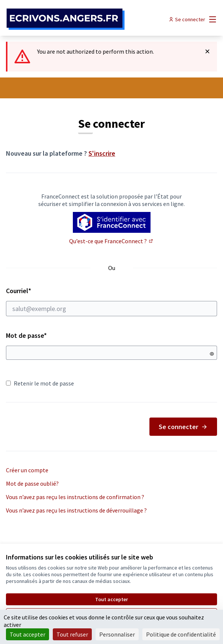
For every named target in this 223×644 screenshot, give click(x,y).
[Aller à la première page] (84, 19)
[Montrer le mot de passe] (212, 354)
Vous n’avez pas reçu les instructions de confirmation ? (75, 497)
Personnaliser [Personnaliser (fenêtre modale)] (117, 634)
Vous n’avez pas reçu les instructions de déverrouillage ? (76, 510)
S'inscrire (102, 153)
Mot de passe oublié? (32, 483)
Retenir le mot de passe (40, 383)
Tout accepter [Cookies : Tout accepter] (28, 634)
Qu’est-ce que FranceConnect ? (111, 241)
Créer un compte (27, 470)
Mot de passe (26, 335)
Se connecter (183, 427)
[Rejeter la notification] (207, 51)
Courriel (111, 301)
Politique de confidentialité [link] (181, 634)
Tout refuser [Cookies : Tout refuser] (72, 634)
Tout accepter (111, 599)
